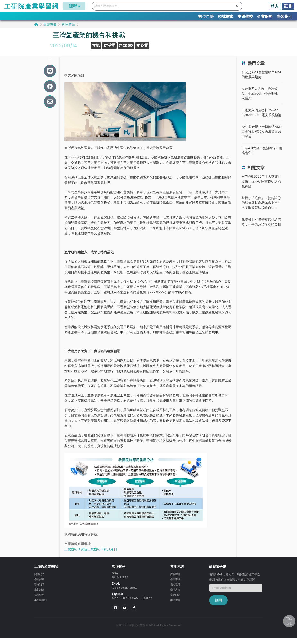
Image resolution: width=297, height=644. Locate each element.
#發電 (142, 45)
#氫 (96, 45)
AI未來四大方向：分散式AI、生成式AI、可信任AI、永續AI (261, 100)
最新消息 (40, 595)
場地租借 (176, 590)
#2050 (126, 45)
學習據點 (40, 586)
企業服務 (265, 16)
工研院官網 (42, 605)
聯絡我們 (40, 590)
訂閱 (218, 607)
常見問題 (176, 600)
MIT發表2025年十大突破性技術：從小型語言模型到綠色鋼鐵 (261, 188)
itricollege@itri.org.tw (127, 594)
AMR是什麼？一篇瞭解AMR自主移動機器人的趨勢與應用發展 (262, 138)
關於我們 (40, 581)
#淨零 (109, 45)
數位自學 (206, 16)
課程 (74, 6)
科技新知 (68, 25)
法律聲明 (40, 600)
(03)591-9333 (122, 583)
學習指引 (284, 16)
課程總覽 (176, 581)
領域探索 (226, 16)
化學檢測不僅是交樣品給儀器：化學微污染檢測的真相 (261, 228)
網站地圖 (176, 605)
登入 (274, 6)
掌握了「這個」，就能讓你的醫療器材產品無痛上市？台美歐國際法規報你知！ (261, 209)
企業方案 (176, 595)
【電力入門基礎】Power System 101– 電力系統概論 (262, 119)
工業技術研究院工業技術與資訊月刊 (91, 556)
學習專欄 (50, 25)
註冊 (288, 6)
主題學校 (245, 16)
